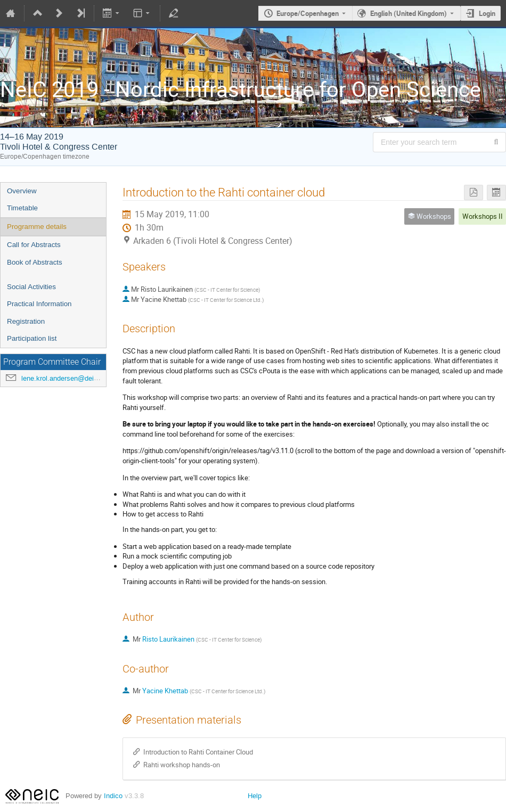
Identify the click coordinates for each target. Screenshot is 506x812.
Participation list (32, 338)
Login (487, 13)
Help (255, 796)
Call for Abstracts (34, 245)
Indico (113, 796)
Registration (26, 321)
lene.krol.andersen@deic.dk (64, 378)
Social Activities (31, 287)
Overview (22, 191)
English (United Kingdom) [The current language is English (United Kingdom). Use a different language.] (409, 13)
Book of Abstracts (35, 262)
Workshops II (483, 216)
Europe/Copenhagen (308, 13)
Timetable (22, 208)
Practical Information (39, 304)
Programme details (37, 227)
